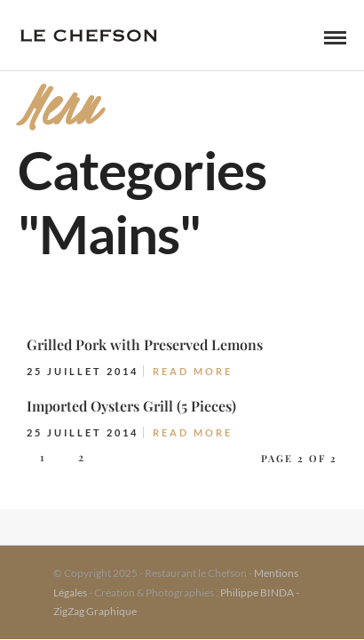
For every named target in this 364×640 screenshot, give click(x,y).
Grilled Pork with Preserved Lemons (145, 344)
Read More (193, 371)
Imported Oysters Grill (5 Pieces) (131, 406)
